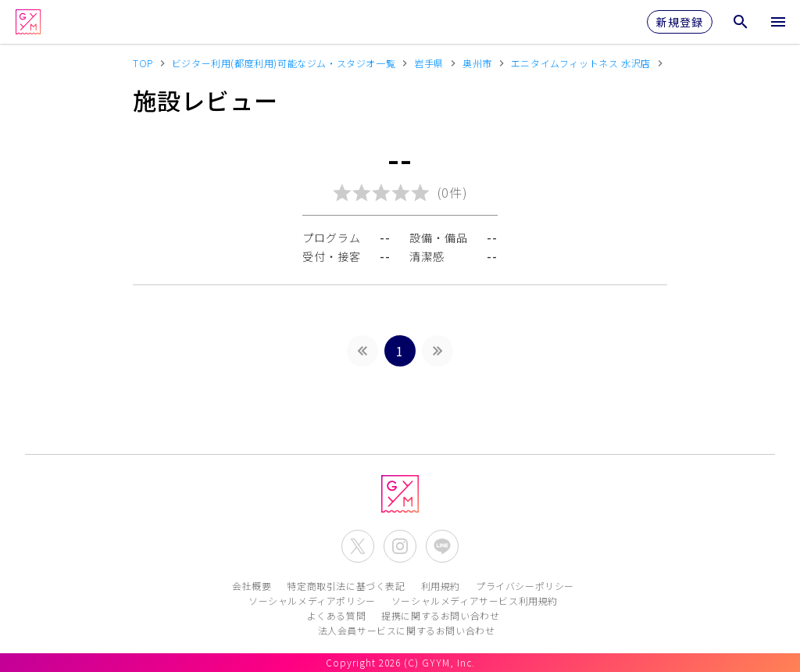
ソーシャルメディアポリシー (312, 601)
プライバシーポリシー (525, 586)
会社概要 (252, 586)
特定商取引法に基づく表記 (346, 586)
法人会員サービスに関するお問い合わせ (407, 630)
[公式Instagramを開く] (400, 546)
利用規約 (441, 586)
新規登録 (680, 22)
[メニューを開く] (778, 22)
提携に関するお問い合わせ (440, 615)
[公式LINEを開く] (442, 546)
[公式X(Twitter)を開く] (358, 546)
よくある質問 (337, 615)
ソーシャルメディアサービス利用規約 (475, 601)
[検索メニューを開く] (741, 22)
